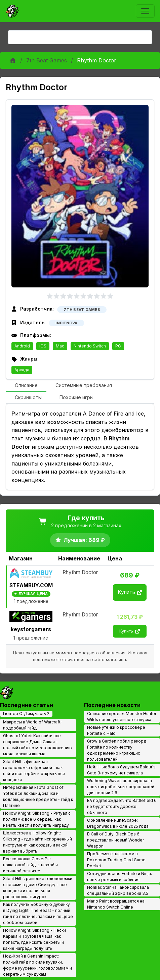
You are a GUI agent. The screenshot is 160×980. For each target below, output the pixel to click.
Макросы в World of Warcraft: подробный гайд (32, 725)
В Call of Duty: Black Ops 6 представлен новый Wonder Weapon (115, 840)
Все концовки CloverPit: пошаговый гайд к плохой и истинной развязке (30, 865)
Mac (60, 346)
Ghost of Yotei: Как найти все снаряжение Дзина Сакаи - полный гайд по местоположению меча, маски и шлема (37, 745)
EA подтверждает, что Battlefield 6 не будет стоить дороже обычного (122, 806)
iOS (43, 346)
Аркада (22, 370)
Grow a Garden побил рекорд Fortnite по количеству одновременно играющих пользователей (117, 750)
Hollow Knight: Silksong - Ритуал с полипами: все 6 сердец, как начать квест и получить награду (37, 819)
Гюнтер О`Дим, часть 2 (26, 714)
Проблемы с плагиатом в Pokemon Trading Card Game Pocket (116, 860)
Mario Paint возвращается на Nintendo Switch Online (116, 904)
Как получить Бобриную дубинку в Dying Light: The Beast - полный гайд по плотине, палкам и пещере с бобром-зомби (38, 913)
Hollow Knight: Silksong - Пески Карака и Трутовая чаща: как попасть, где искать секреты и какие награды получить (34, 939)
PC (118, 346)
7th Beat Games (47, 60)
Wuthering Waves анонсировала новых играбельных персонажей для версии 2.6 (121, 787)
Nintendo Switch (90, 346)
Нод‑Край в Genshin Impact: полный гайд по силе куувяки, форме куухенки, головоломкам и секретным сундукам (37, 965)
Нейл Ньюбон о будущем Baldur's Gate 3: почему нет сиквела (121, 770)
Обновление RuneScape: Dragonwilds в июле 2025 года (118, 823)
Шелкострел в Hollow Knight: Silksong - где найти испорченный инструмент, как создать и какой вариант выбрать (37, 842)
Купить (130, 592)
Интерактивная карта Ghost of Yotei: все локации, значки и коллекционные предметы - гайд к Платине (38, 796)
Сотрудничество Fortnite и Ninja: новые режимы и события (119, 877)
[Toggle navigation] (145, 11)
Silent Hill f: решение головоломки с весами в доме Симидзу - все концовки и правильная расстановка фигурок (38, 888)
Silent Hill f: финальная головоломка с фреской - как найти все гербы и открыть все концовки (34, 771)
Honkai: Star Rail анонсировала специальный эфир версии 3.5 (118, 890)
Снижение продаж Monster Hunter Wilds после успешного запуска (122, 717)
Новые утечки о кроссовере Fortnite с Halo (116, 730)
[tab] (26, 386)
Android (22, 346)
